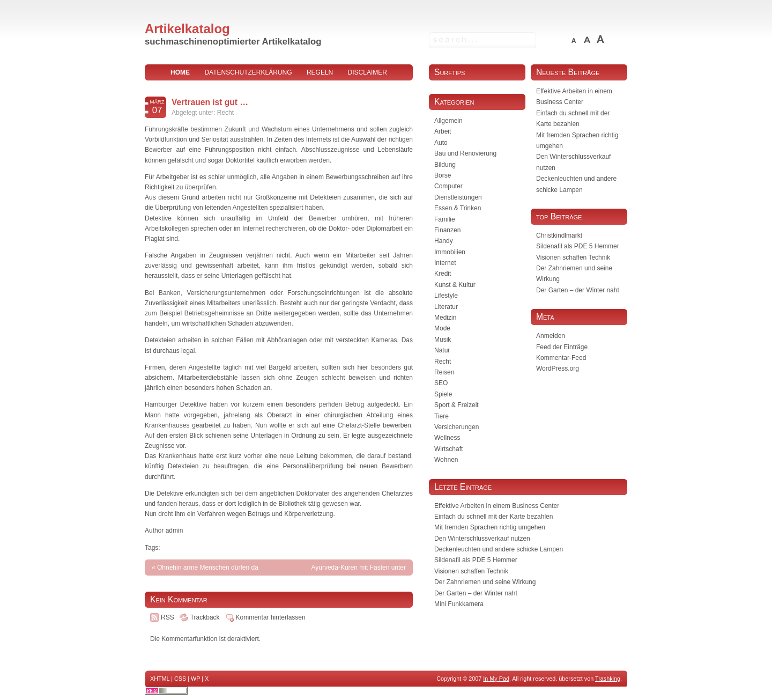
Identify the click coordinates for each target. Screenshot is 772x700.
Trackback (205, 617)
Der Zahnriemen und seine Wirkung (485, 582)
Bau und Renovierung (465, 153)
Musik (443, 340)
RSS (168, 617)
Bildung (445, 165)
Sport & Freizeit (456, 405)
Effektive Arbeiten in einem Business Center (497, 506)
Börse (443, 175)
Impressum (279, 89)
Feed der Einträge (562, 347)
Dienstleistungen (458, 197)
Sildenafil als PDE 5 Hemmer (578, 246)
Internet (445, 263)
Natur (442, 350)
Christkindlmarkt (559, 235)
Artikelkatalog (187, 29)
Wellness (447, 438)
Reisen (444, 372)
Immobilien (450, 252)
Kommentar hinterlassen (271, 617)
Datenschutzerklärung (248, 72)
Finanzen (447, 230)
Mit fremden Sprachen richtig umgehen (490, 527)
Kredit (443, 274)
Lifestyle (446, 296)
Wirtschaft (448, 449)
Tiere (441, 416)
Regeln (320, 72)
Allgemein (448, 121)
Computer (448, 186)
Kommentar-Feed (561, 358)
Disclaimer (368, 72)
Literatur (446, 307)
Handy (444, 241)
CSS (180, 679)
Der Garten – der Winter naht (578, 290)
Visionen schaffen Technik (573, 257)
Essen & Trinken (458, 208)
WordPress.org (558, 369)
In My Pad (496, 679)
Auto (441, 143)
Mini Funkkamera (459, 604)
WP (195, 679)
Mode (442, 328)
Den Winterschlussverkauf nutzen (482, 539)
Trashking (608, 679)
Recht (225, 113)
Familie (445, 219)
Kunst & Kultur (455, 285)
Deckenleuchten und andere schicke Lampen (499, 549)
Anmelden (551, 336)
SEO (441, 383)
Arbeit (443, 131)
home (180, 72)
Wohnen (446, 460)
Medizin (445, 318)
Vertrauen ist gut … (210, 102)
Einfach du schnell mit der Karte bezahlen (493, 517)
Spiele (443, 394)
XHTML (160, 679)
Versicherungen (456, 427)
